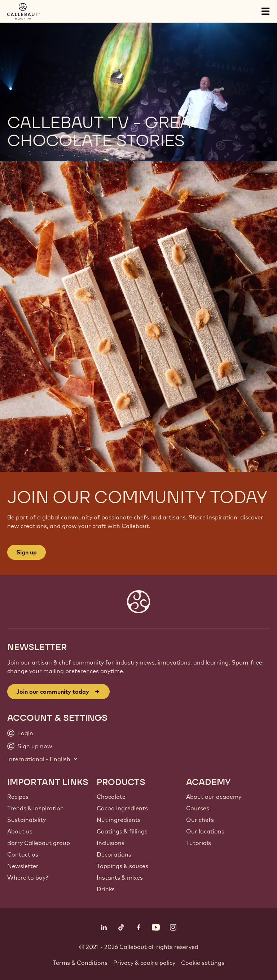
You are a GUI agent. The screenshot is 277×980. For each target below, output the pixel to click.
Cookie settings (203, 963)
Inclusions (111, 843)
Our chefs (200, 820)
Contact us (23, 854)
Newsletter (23, 866)
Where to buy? (28, 877)
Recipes (18, 797)
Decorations (114, 854)
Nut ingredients (119, 820)
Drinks (106, 889)
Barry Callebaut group (39, 843)
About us (20, 831)
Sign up (27, 552)
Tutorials (199, 843)
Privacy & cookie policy (144, 963)
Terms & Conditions (80, 963)
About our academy (214, 797)
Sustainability (27, 820)
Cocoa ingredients (122, 808)
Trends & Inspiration (36, 808)
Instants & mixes (120, 877)
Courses (198, 808)
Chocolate (111, 797)
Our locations (205, 831)
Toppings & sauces (122, 866)
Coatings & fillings (122, 831)
